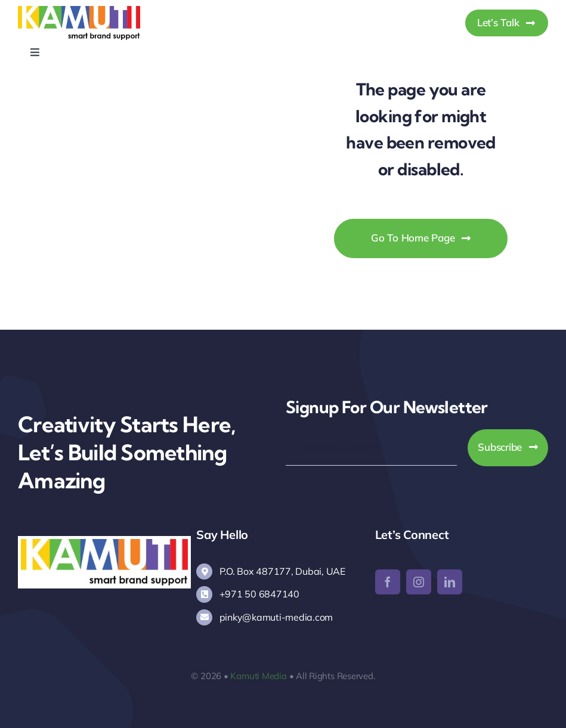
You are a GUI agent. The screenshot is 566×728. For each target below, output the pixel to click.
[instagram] (419, 582)
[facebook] (388, 582)
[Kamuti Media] (79, 11)
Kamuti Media (258, 676)
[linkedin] (450, 582)
